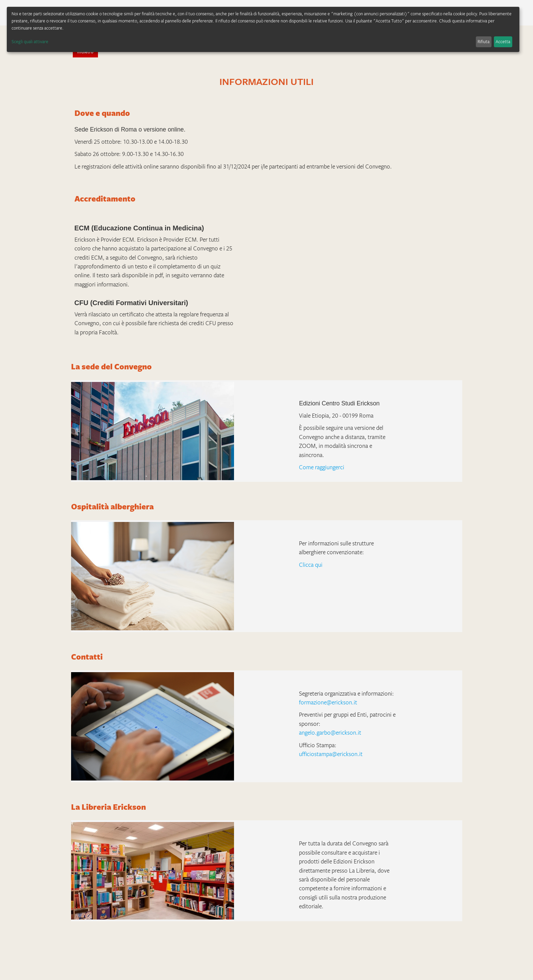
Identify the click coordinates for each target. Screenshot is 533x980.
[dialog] (263, 29)
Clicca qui (311, 565)
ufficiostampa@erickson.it (331, 754)
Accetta (503, 41)
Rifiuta (484, 41)
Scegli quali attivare (30, 41)
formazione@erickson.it (328, 702)
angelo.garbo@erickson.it (330, 733)
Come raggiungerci (322, 467)
